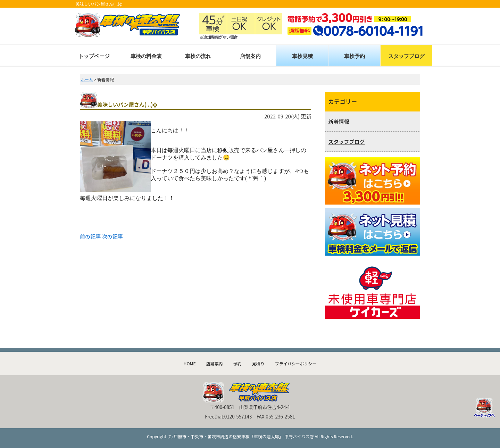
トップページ (94, 56)
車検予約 (355, 56)
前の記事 (90, 236)
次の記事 (112, 236)
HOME (190, 363)
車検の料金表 (146, 56)
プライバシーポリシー (296, 363)
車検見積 (302, 56)
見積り (258, 363)
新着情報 (339, 121)
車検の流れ (198, 56)
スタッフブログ (406, 56)
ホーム (87, 79)
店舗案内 (250, 56)
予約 (237, 363)
